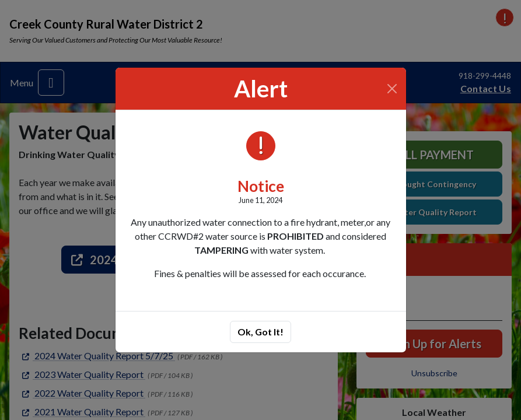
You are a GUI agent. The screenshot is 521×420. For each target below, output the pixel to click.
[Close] (392, 89)
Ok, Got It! (260, 332)
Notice (261, 186)
